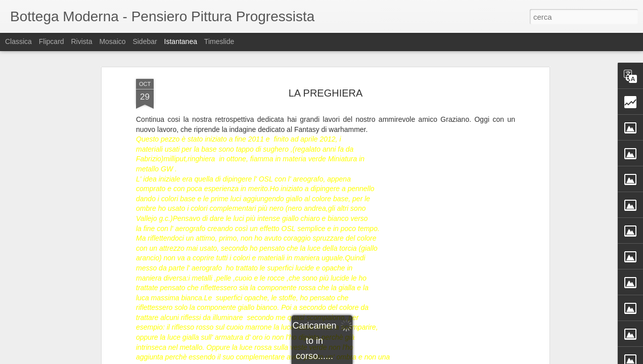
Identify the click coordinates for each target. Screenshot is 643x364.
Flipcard (52, 41)
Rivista (81, 41)
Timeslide (219, 41)
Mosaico (112, 41)
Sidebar (145, 41)
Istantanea (181, 41)
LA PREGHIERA (326, 93)
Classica (18, 41)
